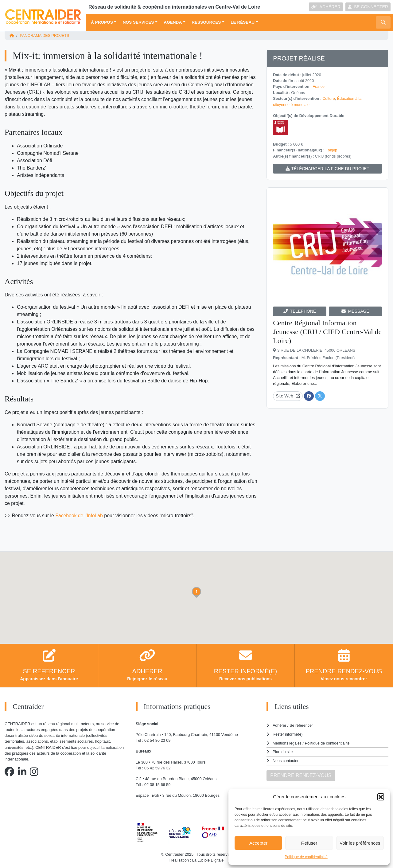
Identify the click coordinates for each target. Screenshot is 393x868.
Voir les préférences (360, 843)
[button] (381, 797)
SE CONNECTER (368, 7)
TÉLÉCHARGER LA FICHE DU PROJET (327, 168)
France (319, 86)
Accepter (258, 843)
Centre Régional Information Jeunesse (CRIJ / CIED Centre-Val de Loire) (324, 331)
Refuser (309, 843)
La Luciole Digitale (208, 860)
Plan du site (283, 751)
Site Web (288, 395)
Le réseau (243, 22)
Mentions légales (287, 743)
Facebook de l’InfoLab (79, 515)
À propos (102, 22)
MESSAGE (355, 310)
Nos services (138, 22)
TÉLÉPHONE (300, 310)
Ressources (206, 22)
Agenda (173, 22)
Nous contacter (286, 760)
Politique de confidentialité (306, 857)
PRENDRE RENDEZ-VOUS (301, 774)
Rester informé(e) (288, 734)
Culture (329, 98)
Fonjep (331, 149)
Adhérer (279, 725)
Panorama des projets (45, 35)
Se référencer (302, 725)
